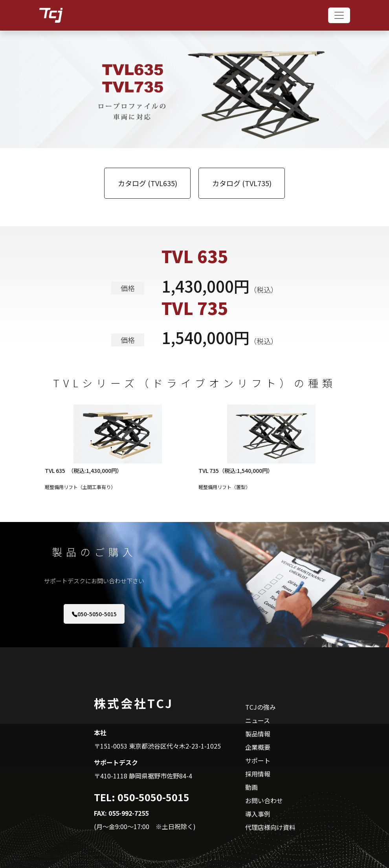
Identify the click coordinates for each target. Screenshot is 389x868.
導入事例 (258, 814)
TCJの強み (261, 707)
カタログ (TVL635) (148, 183)
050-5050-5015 (94, 614)
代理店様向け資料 (270, 827)
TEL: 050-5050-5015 (142, 797)
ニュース (258, 720)
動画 (251, 787)
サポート (258, 760)
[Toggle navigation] (339, 15)
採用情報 (258, 774)
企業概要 (258, 747)
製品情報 (258, 734)
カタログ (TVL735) (242, 183)
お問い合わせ (264, 800)
